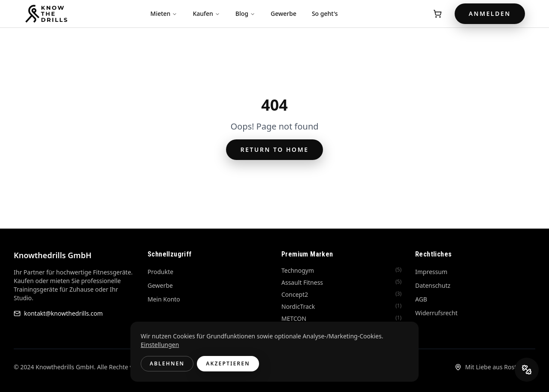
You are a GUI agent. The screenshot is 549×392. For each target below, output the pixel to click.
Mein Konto (164, 299)
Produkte (160, 272)
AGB (421, 299)
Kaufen (206, 14)
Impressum (431, 272)
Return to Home (274, 149)
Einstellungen (160, 345)
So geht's (325, 14)
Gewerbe (284, 14)
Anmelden (490, 14)
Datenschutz (433, 285)
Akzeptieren (228, 363)
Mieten (164, 14)
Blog (245, 14)
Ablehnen (167, 363)
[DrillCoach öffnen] (527, 370)
